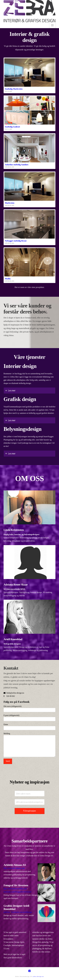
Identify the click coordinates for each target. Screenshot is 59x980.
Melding (30, 735)
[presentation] (22, 769)
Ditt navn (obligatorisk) (30, 708)
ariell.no (7, 912)
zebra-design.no (38, 976)
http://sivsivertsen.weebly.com (15, 889)
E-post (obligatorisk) (30, 717)
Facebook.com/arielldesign (22, 912)
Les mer (12, 390)
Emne (30, 726)
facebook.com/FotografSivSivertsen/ (18, 892)
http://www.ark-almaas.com (14, 868)
